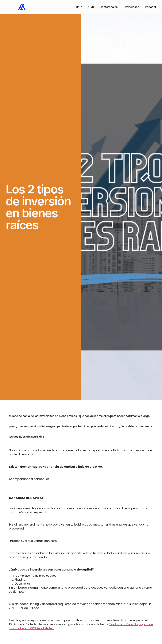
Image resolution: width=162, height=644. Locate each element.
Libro (79, 7)
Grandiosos (131, 7)
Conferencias (109, 7)
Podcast (151, 7)
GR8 (91, 7)
